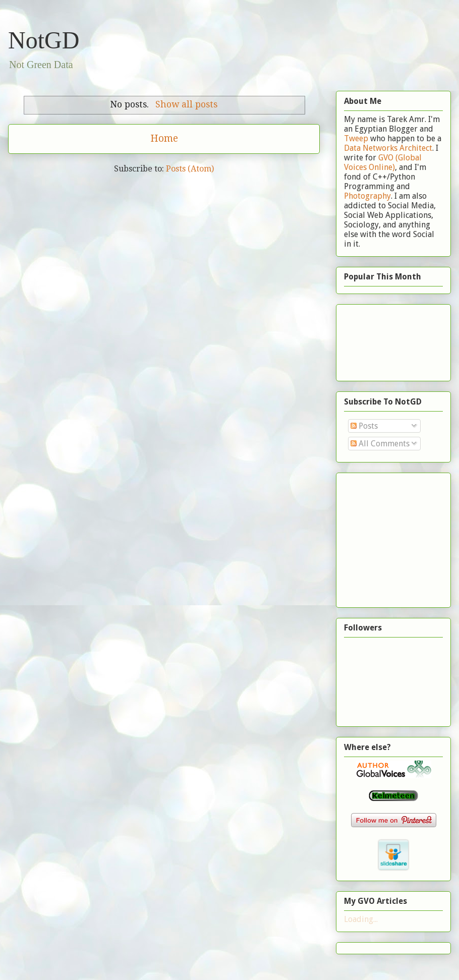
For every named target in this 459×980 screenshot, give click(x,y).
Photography (367, 196)
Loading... (361, 919)
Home (164, 138)
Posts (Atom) (190, 169)
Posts (364, 426)
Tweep (356, 138)
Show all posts (186, 104)
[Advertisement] (376, 340)
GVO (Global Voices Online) (383, 162)
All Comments (380, 444)
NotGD (44, 40)
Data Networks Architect (388, 148)
